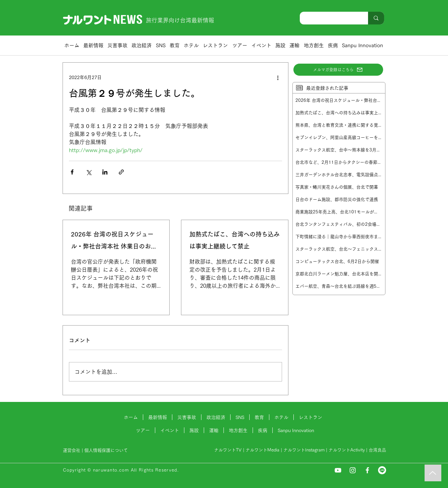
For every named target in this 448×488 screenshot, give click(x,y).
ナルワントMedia (262, 450)
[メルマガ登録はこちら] (338, 70)
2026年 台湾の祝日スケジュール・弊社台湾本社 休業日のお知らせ (114, 242)
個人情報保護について (107, 450)
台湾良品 (377, 450)
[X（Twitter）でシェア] (88, 172)
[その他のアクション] (278, 77)
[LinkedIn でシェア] (105, 172)
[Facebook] (367, 470)
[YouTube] (338, 470)
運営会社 (72, 450)
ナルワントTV (228, 450)
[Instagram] (353, 470)
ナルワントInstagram (304, 450)
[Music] (433, 473)
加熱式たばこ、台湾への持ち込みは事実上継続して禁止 (235, 240)
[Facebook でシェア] (72, 172)
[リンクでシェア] (121, 172)
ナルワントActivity (347, 450)
